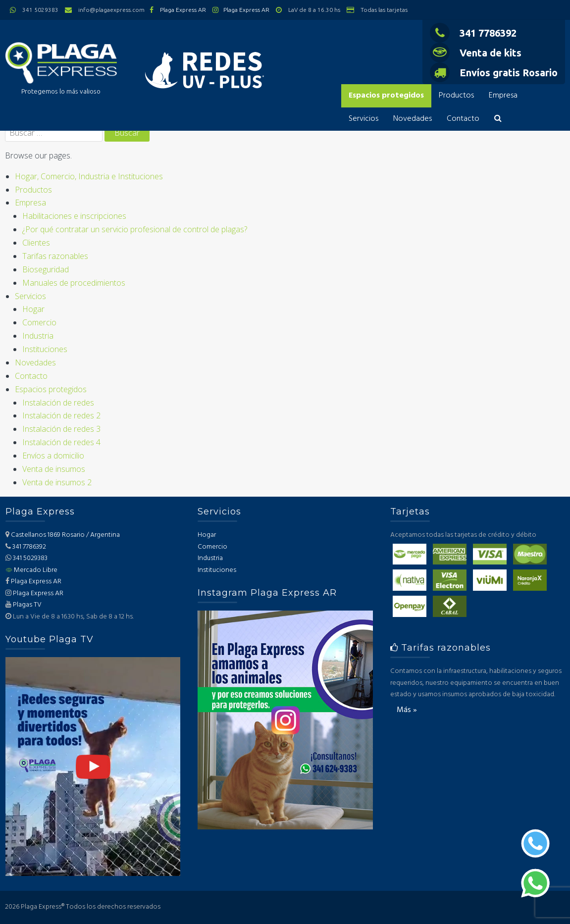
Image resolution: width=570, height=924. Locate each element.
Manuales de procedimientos (74, 283)
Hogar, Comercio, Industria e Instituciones (89, 176)
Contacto (463, 119)
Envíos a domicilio (53, 456)
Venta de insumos (54, 469)
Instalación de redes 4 (61, 442)
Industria (38, 336)
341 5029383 (30, 558)
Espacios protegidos (386, 96)
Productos (456, 96)
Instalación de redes (58, 403)
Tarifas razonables (55, 256)
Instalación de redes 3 (61, 429)
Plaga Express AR (183, 10)
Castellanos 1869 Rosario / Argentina (65, 535)
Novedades (413, 119)
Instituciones (45, 349)
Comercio (39, 322)
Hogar (33, 309)
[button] (498, 119)
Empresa (503, 96)
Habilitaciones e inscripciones (74, 216)
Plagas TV (27, 605)
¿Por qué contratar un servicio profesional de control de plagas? (135, 229)
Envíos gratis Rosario (494, 73)
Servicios (363, 119)
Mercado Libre (31, 570)
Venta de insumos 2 (57, 482)
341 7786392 (473, 33)
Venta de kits (476, 53)
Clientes (36, 243)
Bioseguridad (46, 269)
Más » (407, 710)
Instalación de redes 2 (61, 415)
